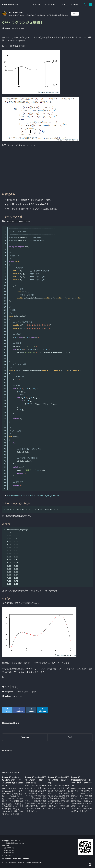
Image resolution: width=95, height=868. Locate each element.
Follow (83, 14)
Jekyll (29, 862)
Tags (62, 5)
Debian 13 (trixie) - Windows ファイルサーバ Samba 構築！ (13, 787)
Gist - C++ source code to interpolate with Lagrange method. (37, 499)
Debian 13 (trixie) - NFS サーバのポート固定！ (35, 787)
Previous (25, 744)
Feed (28, 859)
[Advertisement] (47, 173)
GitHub (18, 859)
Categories (50, 5)
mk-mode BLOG (10, 5)
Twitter (7, 859)
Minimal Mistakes (38, 862)
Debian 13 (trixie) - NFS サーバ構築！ (58, 785)
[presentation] (17, 48)
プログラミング (22, 700)
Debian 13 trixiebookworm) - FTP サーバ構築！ (80, 787)
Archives (36, 5)
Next (70, 744)
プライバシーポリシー (9, 855)
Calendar (73, 5)
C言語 (14, 695)
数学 (34, 700)
